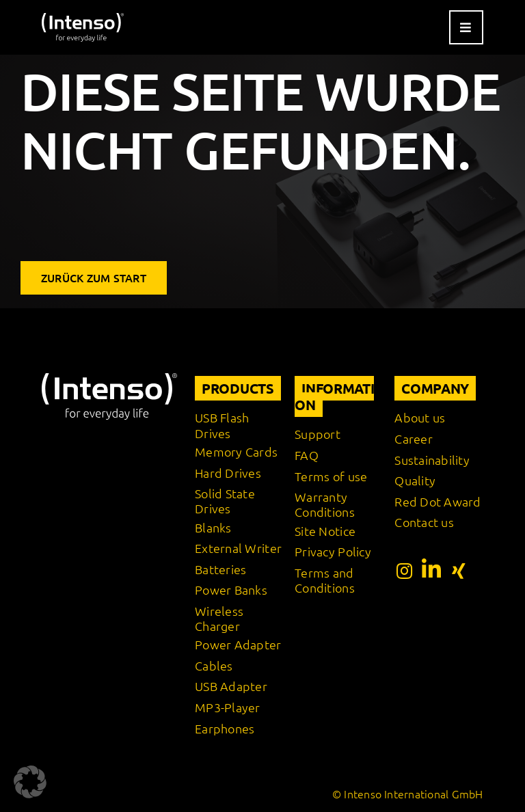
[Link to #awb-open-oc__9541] (466, 27)
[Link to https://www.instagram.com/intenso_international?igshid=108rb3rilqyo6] (404, 571)
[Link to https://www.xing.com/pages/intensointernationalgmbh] (459, 571)
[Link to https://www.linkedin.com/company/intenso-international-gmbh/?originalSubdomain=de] (431, 569)
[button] (30, 782)
